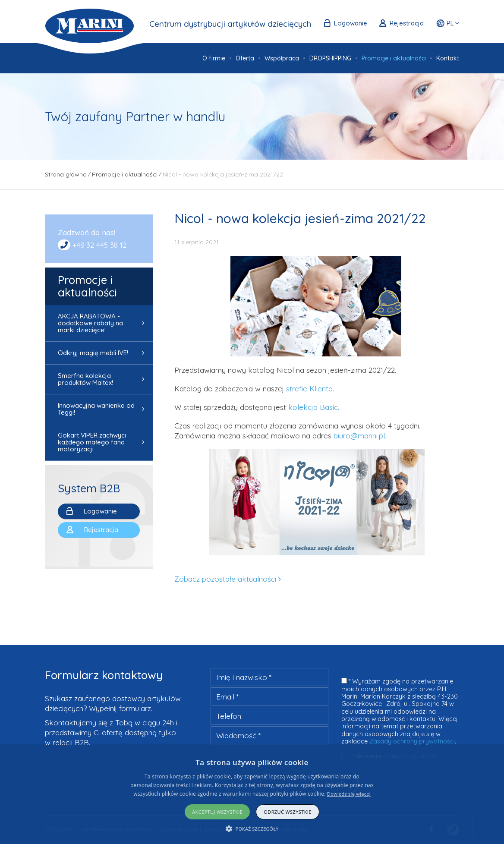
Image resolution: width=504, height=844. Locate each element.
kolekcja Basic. (315, 407)
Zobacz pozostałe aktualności (225, 579)
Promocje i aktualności (87, 286)
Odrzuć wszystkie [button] (287, 812)
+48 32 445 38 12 (99, 245)
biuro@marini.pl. (360, 436)
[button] (252, 829)
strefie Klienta (309, 389)
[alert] (252, 795)
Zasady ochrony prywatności (412, 741)
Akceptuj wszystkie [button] (217, 812)
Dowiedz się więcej (349, 794)
